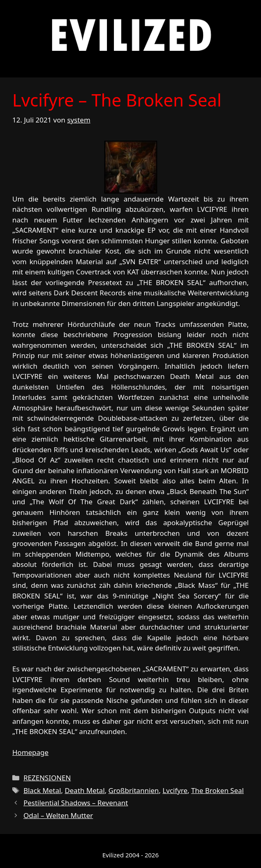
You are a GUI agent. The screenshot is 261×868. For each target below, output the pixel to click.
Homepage (30, 752)
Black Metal (42, 790)
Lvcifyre (175, 790)
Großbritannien (134, 790)
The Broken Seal (218, 790)
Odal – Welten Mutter (58, 815)
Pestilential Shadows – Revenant (76, 803)
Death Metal (85, 790)
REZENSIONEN (47, 778)
